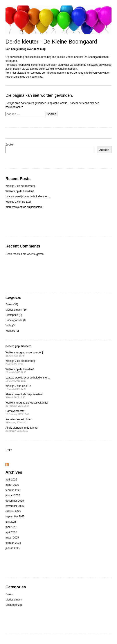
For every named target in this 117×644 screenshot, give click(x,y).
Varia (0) (10, 326)
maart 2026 (12, 485)
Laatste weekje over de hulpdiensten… (28, 196)
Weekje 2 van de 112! (18, 202)
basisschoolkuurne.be (37, 57)
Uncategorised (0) (16, 320)
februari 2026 (13, 490)
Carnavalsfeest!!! (17, 412)
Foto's (9, 594)
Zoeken (10, 145)
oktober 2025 (13, 511)
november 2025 (15, 506)
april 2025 (11, 532)
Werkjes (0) (12, 331)
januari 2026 (13, 495)
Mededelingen (14, 600)
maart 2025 (12, 538)
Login (9, 449)
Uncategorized (14, 605)
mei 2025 (11, 527)
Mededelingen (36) (16, 310)
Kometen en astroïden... (20, 421)
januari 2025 (13, 548)
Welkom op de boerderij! (20, 191)
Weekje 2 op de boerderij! (21, 186)
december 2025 (15, 501)
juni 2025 (11, 522)
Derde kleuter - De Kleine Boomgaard (51, 42)
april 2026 (11, 480)
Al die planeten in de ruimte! (22, 429)
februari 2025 (13, 543)
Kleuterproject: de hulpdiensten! (24, 207)
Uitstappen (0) (14, 315)
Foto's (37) (12, 304)
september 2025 (15, 517)
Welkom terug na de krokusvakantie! (27, 404)
